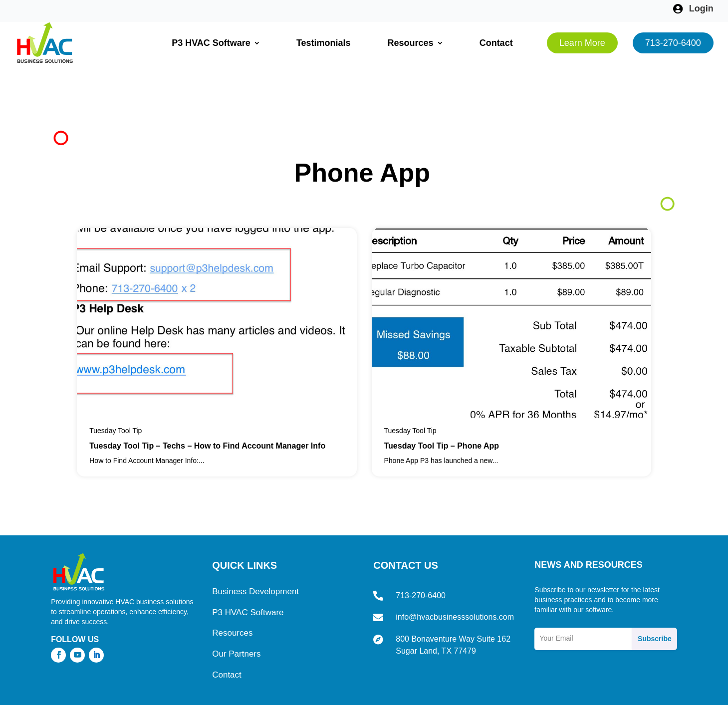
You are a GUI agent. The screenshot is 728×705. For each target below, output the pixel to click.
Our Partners (236, 619)
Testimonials (324, 43)
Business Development (255, 557)
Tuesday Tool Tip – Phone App (442, 410)
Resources (411, 43)
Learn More (582, 43)
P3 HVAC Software (211, 43)
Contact (496, 43)
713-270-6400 (673, 43)
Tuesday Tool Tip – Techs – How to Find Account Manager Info (207, 410)
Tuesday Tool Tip (116, 396)
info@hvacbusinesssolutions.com (455, 582)
